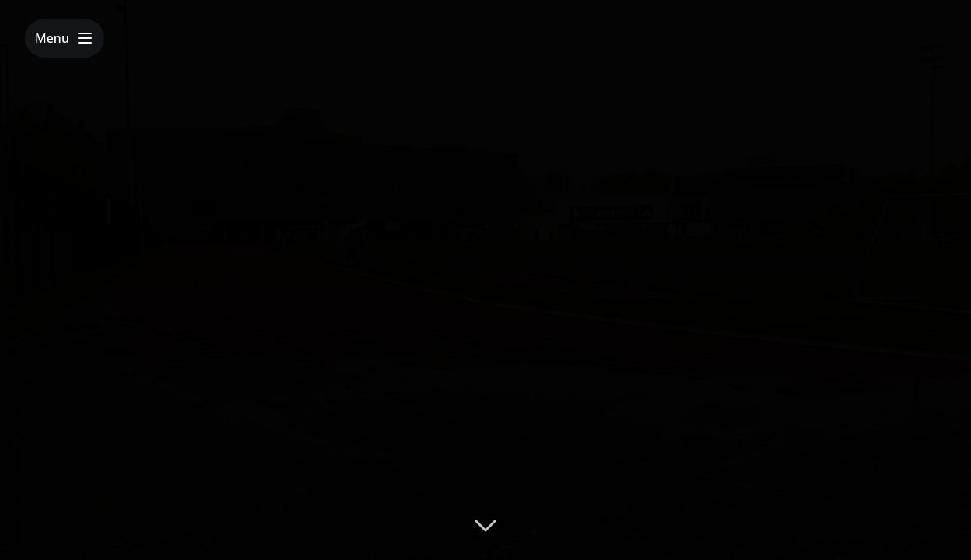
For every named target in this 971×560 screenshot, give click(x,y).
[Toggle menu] (65, 38)
